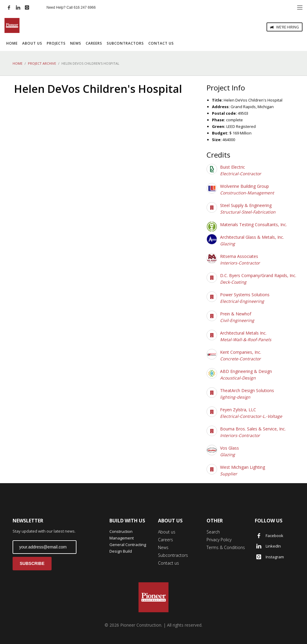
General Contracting (128, 545)
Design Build (121, 551)
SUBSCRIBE (32, 563)
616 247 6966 (85, 7)
